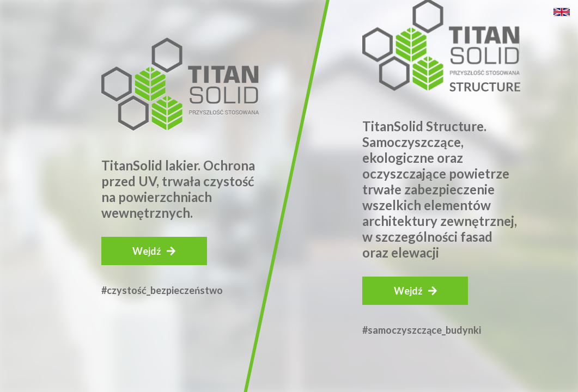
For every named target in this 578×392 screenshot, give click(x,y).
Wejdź (147, 251)
